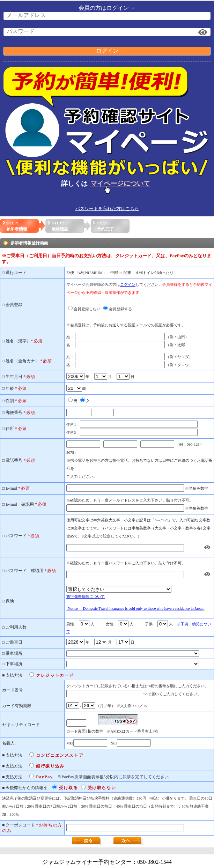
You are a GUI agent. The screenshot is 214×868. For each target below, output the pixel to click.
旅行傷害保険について (86, 596)
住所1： (73, 424)
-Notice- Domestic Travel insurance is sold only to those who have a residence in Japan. (135, 608)
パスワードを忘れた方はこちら (107, 209)
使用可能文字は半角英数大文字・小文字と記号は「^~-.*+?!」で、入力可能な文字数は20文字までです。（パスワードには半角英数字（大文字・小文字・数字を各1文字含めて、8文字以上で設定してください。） (138, 528)
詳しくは (107, 183)
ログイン (107, 51)
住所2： (73, 432)
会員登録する (120, 309)
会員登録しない (87, 309)
